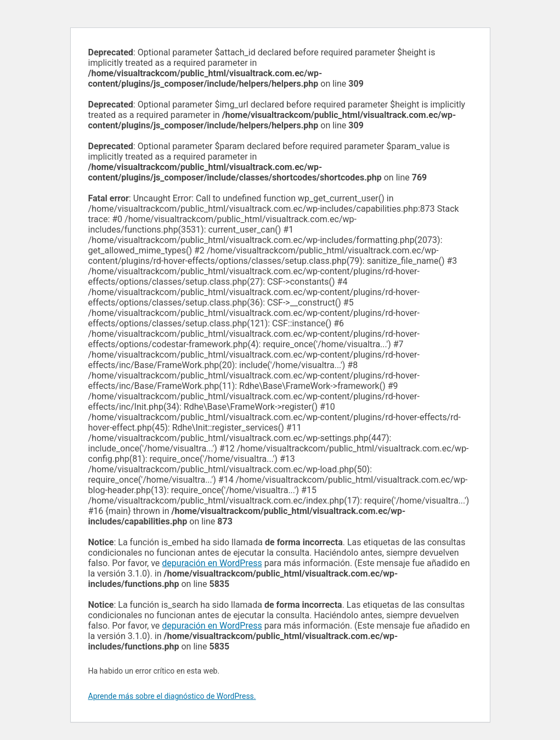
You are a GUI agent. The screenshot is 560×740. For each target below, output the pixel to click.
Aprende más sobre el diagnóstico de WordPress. (172, 696)
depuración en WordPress (212, 563)
